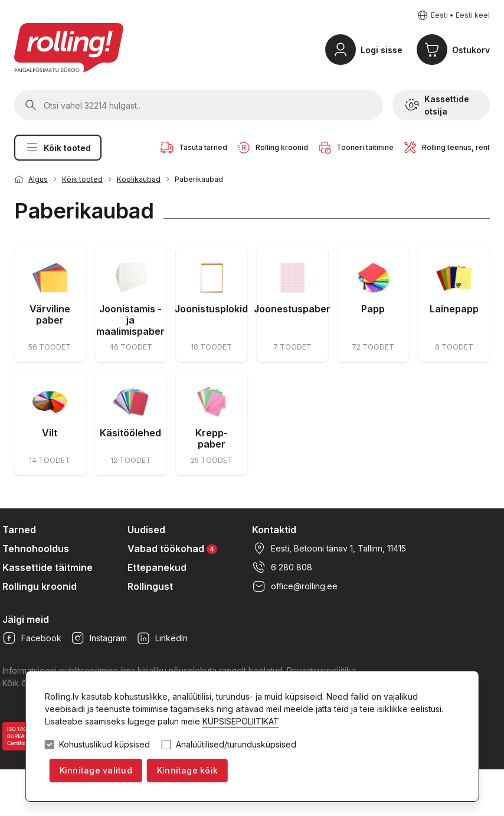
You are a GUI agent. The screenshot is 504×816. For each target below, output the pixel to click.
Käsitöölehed (130, 433)
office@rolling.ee (295, 586)
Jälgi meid (26, 619)
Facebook (32, 638)
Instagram (99, 638)
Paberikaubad (199, 179)
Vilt (50, 433)
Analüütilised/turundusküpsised (236, 745)
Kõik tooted (58, 148)
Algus (38, 179)
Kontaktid (274, 530)
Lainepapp (454, 309)
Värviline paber (50, 314)
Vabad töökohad (172, 548)
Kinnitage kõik (187, 770)
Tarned (19, 530)
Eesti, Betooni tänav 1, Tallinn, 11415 (329, 549)
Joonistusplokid (211, 309)
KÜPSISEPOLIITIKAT (241, 721)
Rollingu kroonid (40, 586)
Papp (373, 309)
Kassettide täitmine (48, 567)
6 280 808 (282, 567)
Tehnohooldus (36, 549)
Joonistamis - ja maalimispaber (130, 320)
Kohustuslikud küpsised (104, 745)
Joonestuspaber (292, 309)
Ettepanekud (157, 567)
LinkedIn (162, 638)
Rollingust (150, 586)
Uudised (146, 530)
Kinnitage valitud (96, 770)
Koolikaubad (139, 179)
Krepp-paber (212, 438)
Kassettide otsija (437, 105)
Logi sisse (382, 50)
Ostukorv (471, 50)
